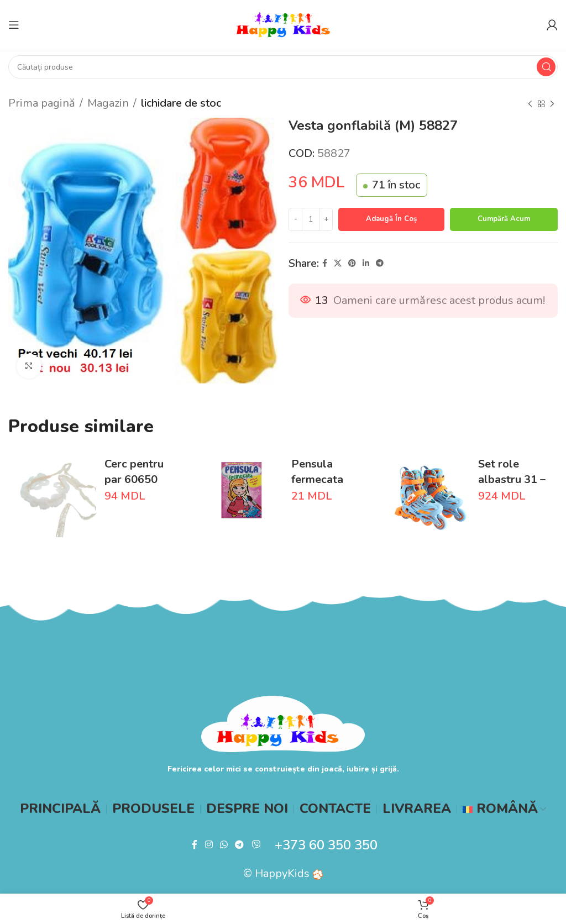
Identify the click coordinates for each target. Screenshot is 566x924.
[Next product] (552, 104)
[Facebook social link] (325, 264)
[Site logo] (283, 24)
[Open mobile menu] (14, 25)
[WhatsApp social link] (224, 845)
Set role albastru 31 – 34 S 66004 (512, 479)
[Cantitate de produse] (311, 219)
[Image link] (283, 723)
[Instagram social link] (209, 845)
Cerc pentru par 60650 (134, 472)
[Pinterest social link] (352, 264)
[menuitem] (504, 809)
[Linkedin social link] (366, 264)
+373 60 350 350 (326, 845)
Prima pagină (42, 103)
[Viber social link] (256, 845)
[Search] (283, 67)
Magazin (108, 103)
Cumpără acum (504, 219)
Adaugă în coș (391, 219)
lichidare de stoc (181, 103)
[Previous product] (530, 104)
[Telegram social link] (380, 264)
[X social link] (338, 264)
